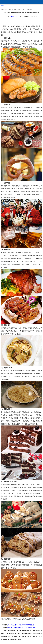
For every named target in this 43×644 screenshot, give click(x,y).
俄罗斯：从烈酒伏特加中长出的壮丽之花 (21, 628)
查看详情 (29, 10)
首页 (10, 10)
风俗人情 (22, 10)
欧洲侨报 (14, 16)
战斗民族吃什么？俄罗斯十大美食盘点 (21, 625)
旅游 (15, 10)
